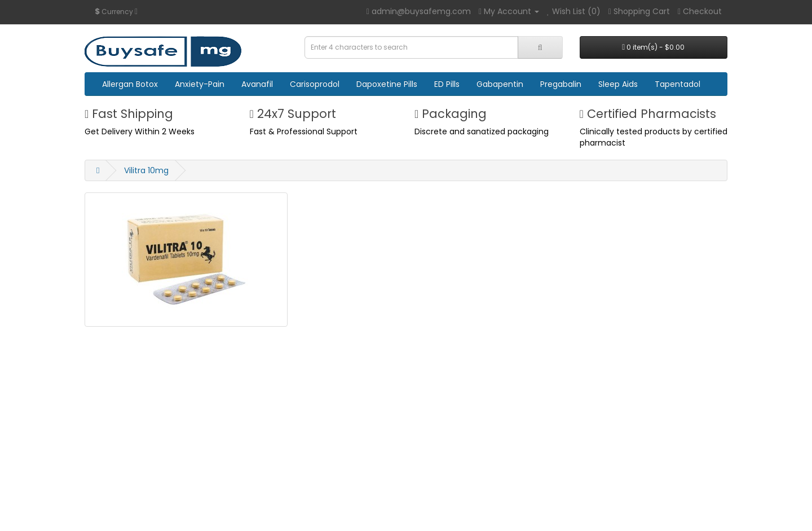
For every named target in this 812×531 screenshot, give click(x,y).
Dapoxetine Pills (387, 84)
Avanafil (257, 84)
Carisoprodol (315, 84)
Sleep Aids (618, 84)
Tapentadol (678, 84)
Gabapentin (500, 84)
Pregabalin (561, 84)
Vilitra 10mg (146, 170)
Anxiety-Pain (200, 84)
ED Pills (447, 84)
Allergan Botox (130, 84)
